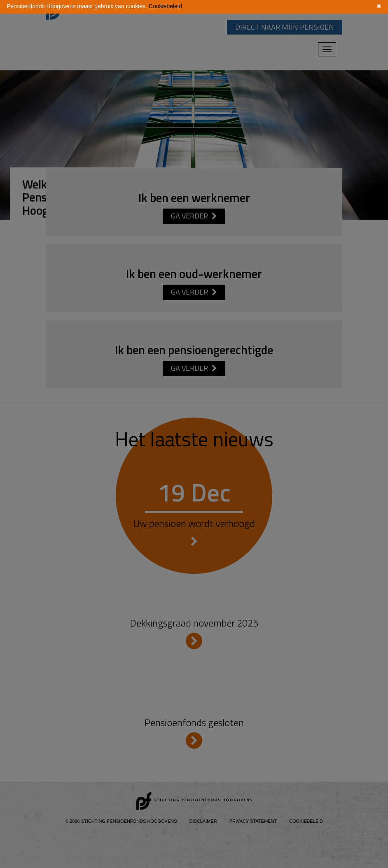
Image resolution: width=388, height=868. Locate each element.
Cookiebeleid (165, 6)
